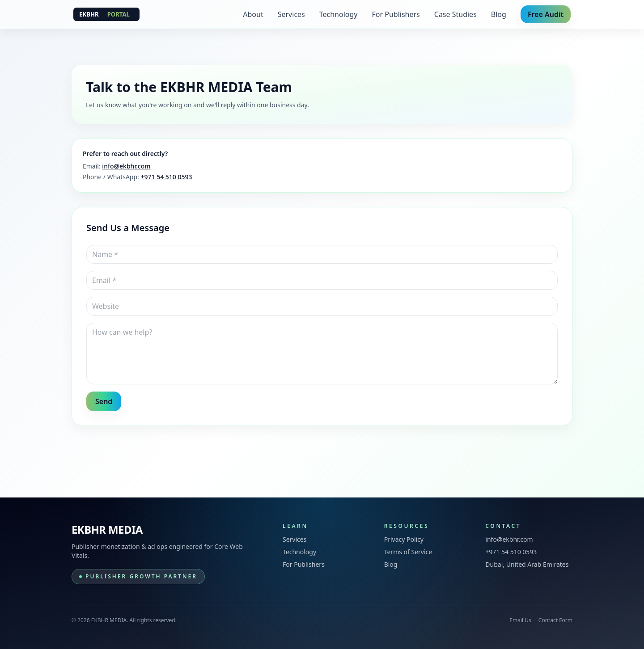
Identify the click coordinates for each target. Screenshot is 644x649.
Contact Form (555, 620)
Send (104, 401)
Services (291, 14)
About (253, 14)
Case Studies (455, 14)
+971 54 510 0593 (166, 177)
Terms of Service (408, 552)
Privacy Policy (404, 539)
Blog (499, 14)
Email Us (520, 620)
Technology (339, 14)
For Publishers (396, 14)
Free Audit (546, 14)
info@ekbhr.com (126, 166)
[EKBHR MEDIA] (106, 14)
